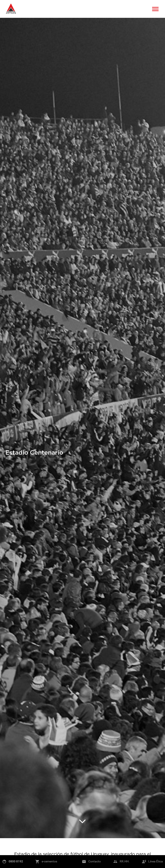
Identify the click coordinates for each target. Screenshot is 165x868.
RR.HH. (125, 861)
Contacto (95, 861)
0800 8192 (16, 861)
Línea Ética (156, 861)
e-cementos (49, 861)
